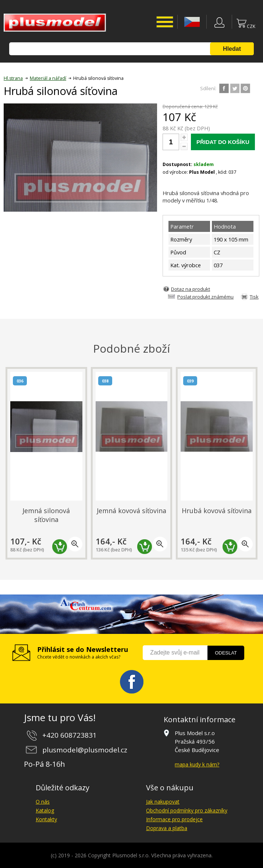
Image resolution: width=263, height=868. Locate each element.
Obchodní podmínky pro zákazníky (187, 810)
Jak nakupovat (163, 802)
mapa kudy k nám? (197, 764)
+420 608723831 (70, 735)
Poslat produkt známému (205, 297)
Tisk (254, 297)
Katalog (45, 810)
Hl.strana (13, 78)
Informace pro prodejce (174, 819)
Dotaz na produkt (191, 289)
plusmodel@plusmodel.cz (85, 750)
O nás (43, 802)
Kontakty (46, 819)
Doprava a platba (167, 828)
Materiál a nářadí (48, 78)
